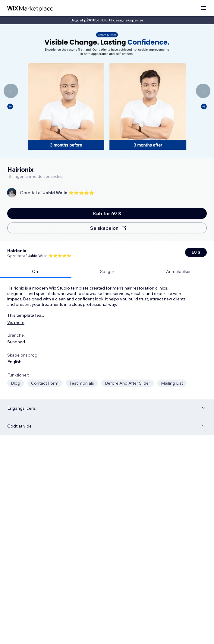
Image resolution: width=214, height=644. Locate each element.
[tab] (36, 247)
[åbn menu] (204, 8)
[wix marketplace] (30, 8)
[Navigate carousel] (11, 91)
